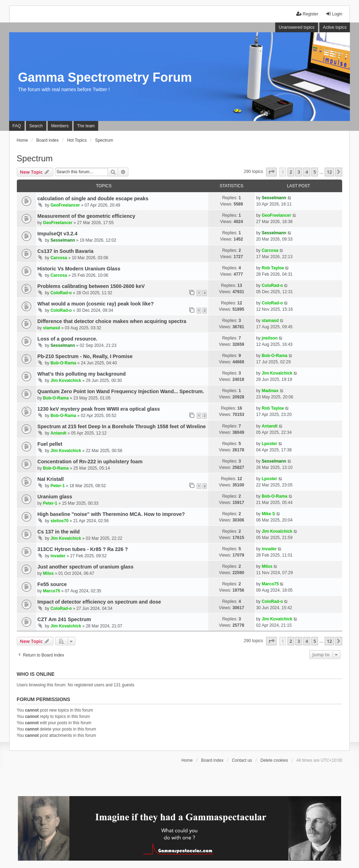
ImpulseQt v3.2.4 (57, 234)
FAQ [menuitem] (17, 126)
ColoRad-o (61, 293)
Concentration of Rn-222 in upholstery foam (90, 462)
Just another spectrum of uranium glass (86, 567)
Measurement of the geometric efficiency (86, 216)
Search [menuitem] (36, 126)
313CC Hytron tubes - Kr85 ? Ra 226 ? (83, 549)
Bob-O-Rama (63, 363)
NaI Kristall (51, 479)
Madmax (270, 391)
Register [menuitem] (307, 14)
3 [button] (299, 172)
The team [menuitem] (86, 126)
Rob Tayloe (273, 268)
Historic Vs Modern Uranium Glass (79, 269)
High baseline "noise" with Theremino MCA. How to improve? (111, 514)
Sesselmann (274, 198)
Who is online (36, 674)
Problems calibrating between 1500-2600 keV (91, 286)
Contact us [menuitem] (242, 760)
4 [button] (307, 172)
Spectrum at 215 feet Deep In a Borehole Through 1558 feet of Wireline (122, 426)
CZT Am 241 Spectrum (64, 619)
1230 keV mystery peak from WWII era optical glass (99, 409)
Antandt (58, 433)
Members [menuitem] (60, 126)
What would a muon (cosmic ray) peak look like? (96, 304)
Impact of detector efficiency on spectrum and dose (99, 602)
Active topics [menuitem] (335, 27)
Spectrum (35, 158)
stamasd (52, 328)
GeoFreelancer (65, 205)
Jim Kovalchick (66, 381)
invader (58, 556)
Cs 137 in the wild (59, 532)
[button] (271, 172)
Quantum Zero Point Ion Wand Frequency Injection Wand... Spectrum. (121, 391)
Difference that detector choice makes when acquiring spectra (112, 321)
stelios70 (59, 521)
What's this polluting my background (82, 374)
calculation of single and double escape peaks (93, 199)
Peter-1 (58, 486)
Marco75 (52, 591)
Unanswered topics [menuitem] (297, 27)
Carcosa (59, 258)
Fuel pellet (50, 444)
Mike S (268, 514)
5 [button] (315, 172)
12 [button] (329, 172)
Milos (49, 573)
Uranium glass (55, 497)
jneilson (269, 338)
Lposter (269, 444)
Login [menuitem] (334, 14)
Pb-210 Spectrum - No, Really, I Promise (85, 356)
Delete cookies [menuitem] (274, 760)
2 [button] (291, 172)
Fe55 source (52, 584)
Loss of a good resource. (67, 339)
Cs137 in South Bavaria (66, 251)
